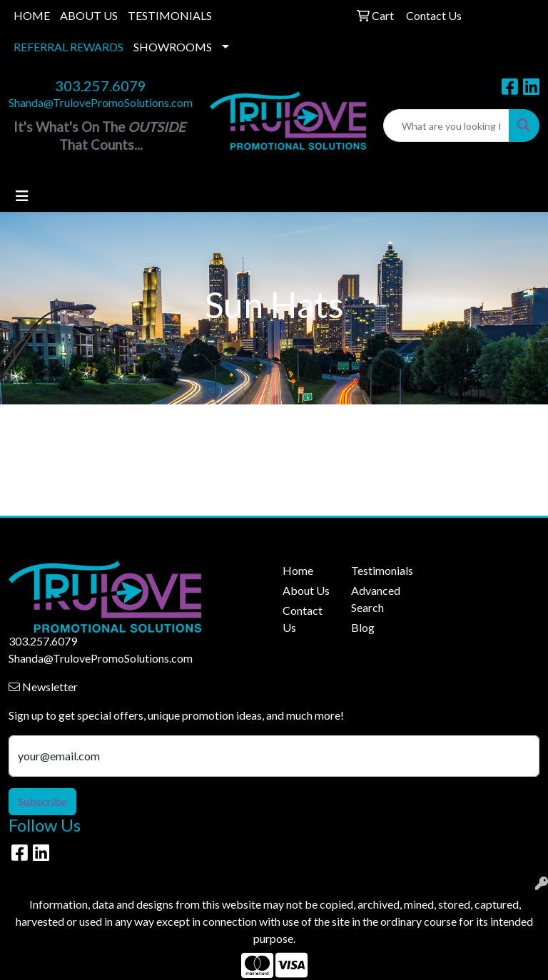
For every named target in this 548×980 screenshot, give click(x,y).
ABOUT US (89, 15)
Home (298, 570)
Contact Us (303, 619)
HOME (32, 15)
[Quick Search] (446, 126)
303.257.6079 (101, 86)
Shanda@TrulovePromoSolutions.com (101, 102)
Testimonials (377, 570)
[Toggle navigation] (22, 196)
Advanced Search (376, 599)
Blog (363, 627)
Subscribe (42, 801)
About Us (306, 590)
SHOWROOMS (173, 47)
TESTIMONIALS (170, 15)
